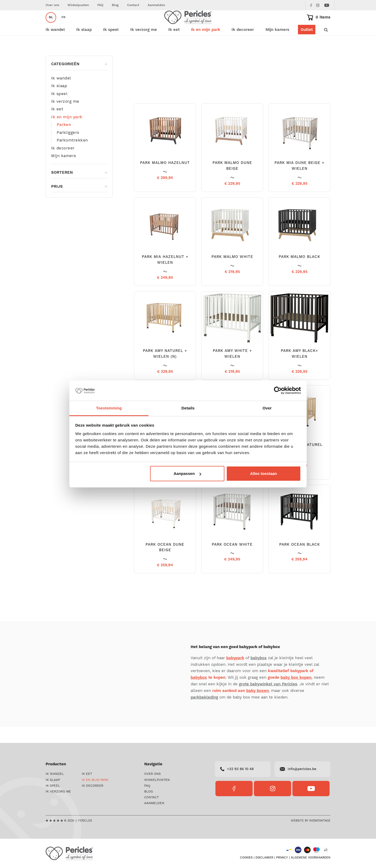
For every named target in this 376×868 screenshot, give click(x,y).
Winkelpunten (78, 5)
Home (50, 61)
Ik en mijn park (71, 61)
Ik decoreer (63, 164)
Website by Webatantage (311, 821)
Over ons (52, 5)
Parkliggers (68, 148)
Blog (115, 5)
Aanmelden (156, 5)
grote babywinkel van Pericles (268, 700)
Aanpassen (187, 473)
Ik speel (59, 110)
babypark (235, 674)
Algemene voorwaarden (311, 858)
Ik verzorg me (65, 117)
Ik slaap (59, 102)
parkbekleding (204, 713)
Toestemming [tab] (109, 408)
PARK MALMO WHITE (232, 273)
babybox (259, 674)
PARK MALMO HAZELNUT (165, 179)
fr (63, 25)
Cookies (246, 858)
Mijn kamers (277, 46)
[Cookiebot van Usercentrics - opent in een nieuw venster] (278, 391)
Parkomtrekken (72, 156)
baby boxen (257, 707)
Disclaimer (264, 858)
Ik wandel (61, 94)
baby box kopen (296, 693)
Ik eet (57, 125)
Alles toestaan (264, 473)
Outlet (307, 46)
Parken (64, 141)
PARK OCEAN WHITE (232, 560)
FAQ (100, 5)
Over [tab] (267, 408)
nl (51, 25)
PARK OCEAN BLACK (300, 560)
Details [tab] (188, 408)
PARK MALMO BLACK (299, 273)
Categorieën (79, 80)
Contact (133, 5)
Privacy (282, 858)
